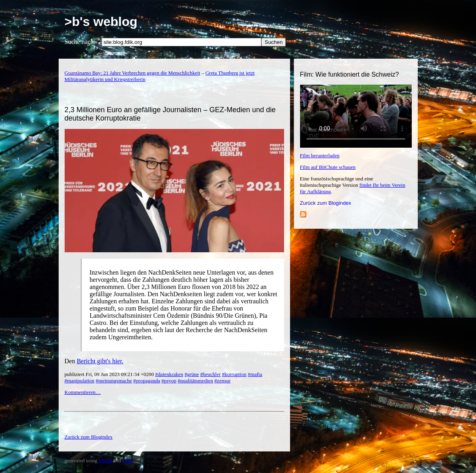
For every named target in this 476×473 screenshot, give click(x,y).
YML (128, 460)
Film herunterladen (320, 155)
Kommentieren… (83, 392)
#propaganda (147, 381)
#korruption (234, 374)
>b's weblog (101, 22)
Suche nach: (80, 42)
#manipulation (80, 381)
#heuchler (210, 374)
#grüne (192, 374)
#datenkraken (169, 374)
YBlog (105, 460)
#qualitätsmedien (195, 381)
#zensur (222, 381)
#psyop (169, 381)
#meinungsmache (114, 381)
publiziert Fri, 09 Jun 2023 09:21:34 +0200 (110, 374)
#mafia (255, 374)
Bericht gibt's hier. (100, 361)
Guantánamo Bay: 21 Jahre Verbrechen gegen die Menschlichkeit (132, 73)
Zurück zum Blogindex (326, 203)
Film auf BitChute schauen (328, 167)
